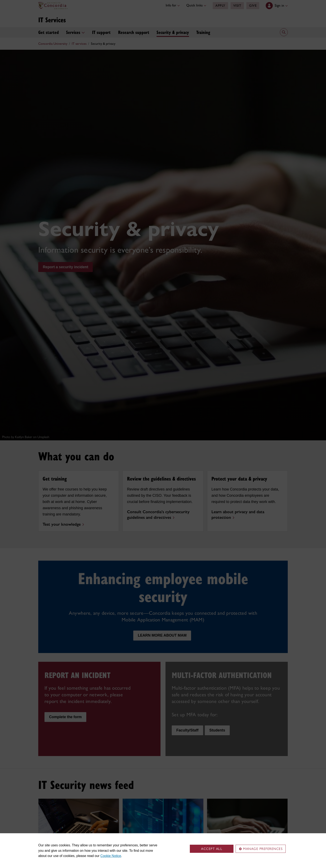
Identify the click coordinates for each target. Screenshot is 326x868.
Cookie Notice (111, 856)
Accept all (212, 849)
